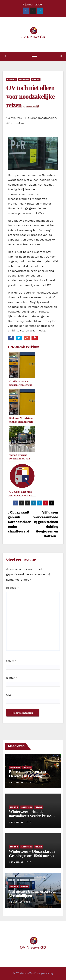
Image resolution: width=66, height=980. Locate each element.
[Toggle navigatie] (34, 56)
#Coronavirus (15, 123)
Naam (11, 661)
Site (9, 695)
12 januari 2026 (21, 782)
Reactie (12, 588)
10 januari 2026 (21, 862)
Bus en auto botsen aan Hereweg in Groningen (27, 774)
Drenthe (11, 79)
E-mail (12, 678)
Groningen (24, 79)
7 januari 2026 (20, 902)
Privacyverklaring (44, 973)
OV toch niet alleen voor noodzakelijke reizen (30, 96)
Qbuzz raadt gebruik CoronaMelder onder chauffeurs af (19, 522)
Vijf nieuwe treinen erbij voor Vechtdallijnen (32, 893)
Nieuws (36, 79)
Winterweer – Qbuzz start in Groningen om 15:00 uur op (32, 854)
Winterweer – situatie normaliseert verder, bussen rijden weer (31, 816)
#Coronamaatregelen (42, 118)
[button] (61, 56)
